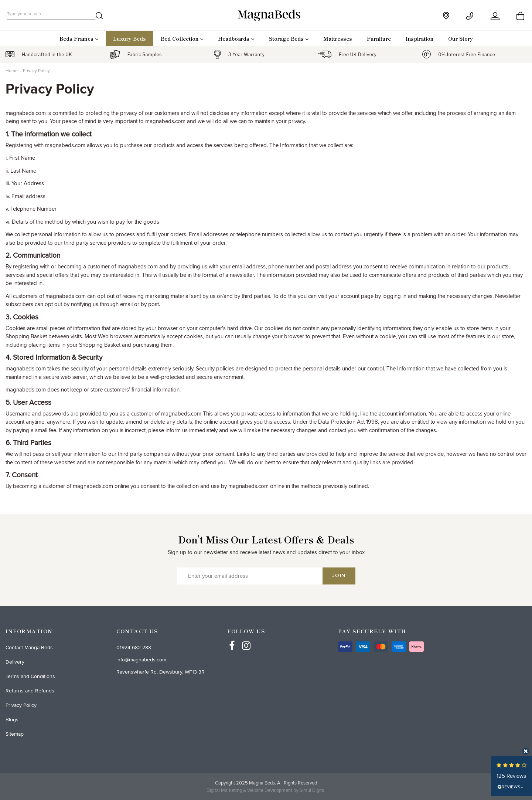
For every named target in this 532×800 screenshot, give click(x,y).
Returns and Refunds (30, 691)
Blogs (12, 720)
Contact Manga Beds (29, 648)
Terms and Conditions (30, 676)
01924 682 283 (134, 648)
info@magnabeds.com (141, 660)
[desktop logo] (266, 15)
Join (339, 576)
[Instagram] (246, 639)
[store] (447, 16)
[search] (99, 17)
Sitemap (15, 734)
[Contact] (471, 16)
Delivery (15, 662)
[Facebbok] (232, 639)
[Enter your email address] (250, 576)
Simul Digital (312, 790)
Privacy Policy (21, 705)
